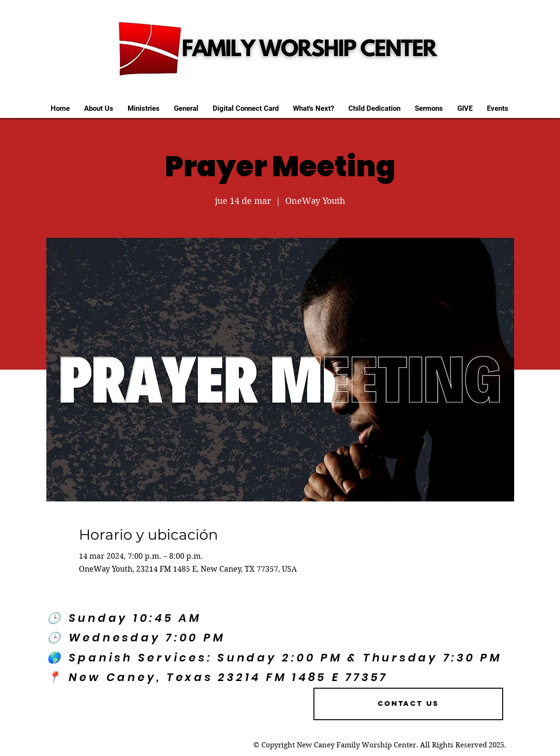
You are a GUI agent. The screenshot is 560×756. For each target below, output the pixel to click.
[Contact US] (408, 704)
